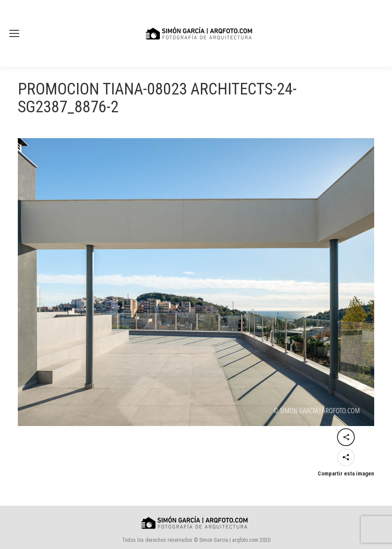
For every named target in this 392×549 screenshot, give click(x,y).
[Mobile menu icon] (14, 33)
